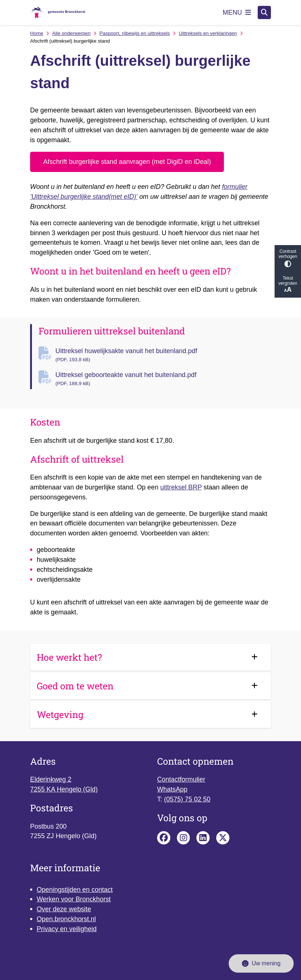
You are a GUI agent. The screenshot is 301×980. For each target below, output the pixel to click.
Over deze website (64, 909)
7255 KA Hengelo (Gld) (64, 789)
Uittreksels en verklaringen (208, 33)
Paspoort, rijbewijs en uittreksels (135, 33)
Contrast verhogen (288, 258)
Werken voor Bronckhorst (74, 899)
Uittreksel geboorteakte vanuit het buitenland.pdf (163, 379)
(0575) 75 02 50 (187, 799)
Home (37, 33)
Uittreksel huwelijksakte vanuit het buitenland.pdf (163, 355)
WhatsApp (172, 789)
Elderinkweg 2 (51, 779)
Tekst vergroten (288, 285)
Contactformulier (181, 779)
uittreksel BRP (181, 487)
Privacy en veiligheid (67, 929)
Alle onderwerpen (71, 33)
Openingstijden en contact (75, 890)
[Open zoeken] (264, 12)
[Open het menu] (237, 12)
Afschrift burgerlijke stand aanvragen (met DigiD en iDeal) (127, 162)
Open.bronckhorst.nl (66, 919)
